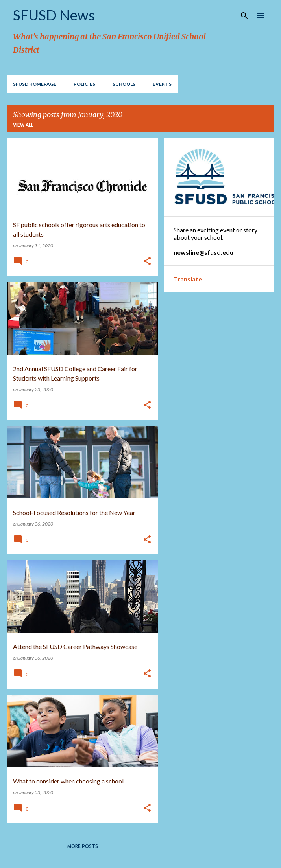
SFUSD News (54, 15)
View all (23, 125)
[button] (147, 262)
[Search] (244, 16)
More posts (83, 846)
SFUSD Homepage (35, 84)
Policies (84, 84)
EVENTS (162, 84)
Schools (124, 84)
